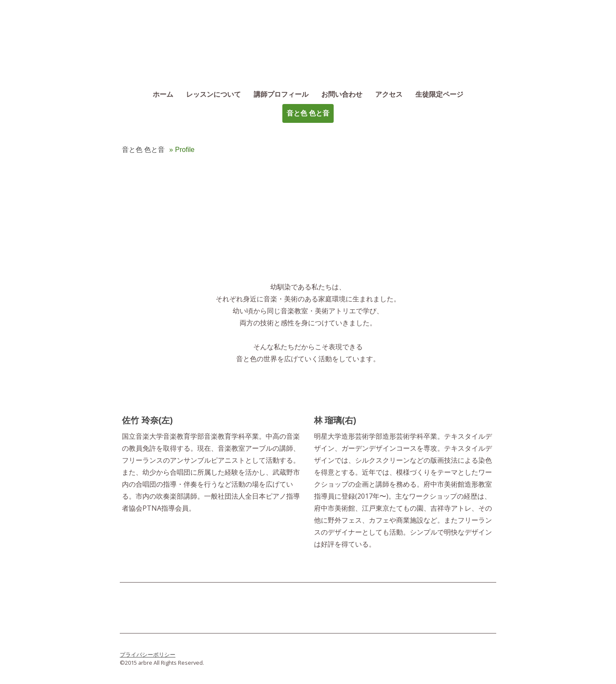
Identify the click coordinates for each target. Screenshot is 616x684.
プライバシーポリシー (148, 654)
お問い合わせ (342, 94)
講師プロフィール (281, 94)
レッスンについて (213, 94)
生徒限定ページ (439, 94)
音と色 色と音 (308, 113)
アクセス (389, 94)
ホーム (163, 94)
